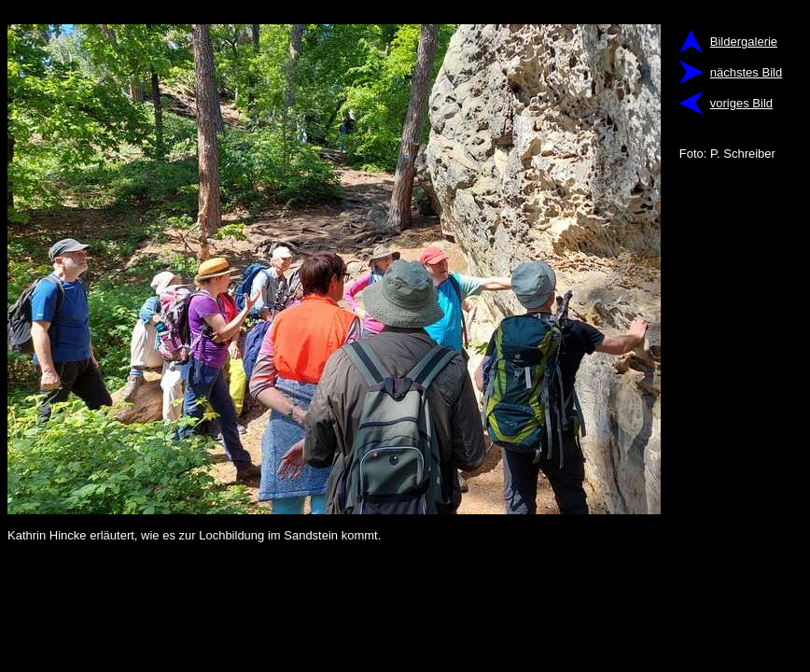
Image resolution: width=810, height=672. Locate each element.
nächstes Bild (746, 72)
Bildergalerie (744, 42)
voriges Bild (741, 103)
